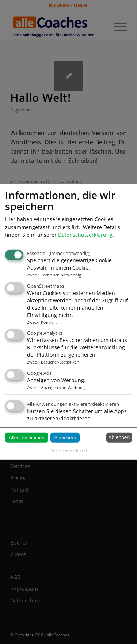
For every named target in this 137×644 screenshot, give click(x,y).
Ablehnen (119, 437)
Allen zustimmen (27, 438)
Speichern (65, 438)
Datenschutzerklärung (85, 235)
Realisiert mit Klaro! (69, 451)
